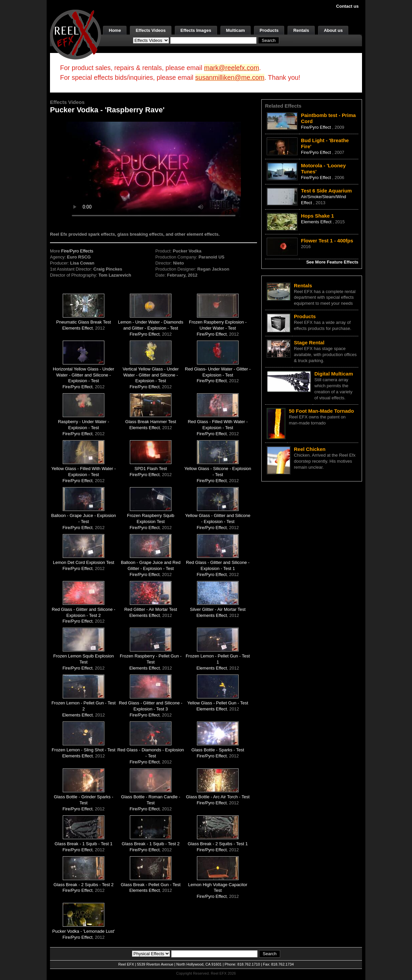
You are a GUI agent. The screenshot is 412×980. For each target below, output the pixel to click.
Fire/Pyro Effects (77, 251)
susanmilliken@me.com (230, 77)
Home (115, 30)
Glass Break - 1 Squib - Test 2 (151, 844)
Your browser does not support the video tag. (154, 170)
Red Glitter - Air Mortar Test (150, 609)
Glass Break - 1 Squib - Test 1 (84, 844)
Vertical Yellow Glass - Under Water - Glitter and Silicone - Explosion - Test (151, 375)
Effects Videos (150, 30)
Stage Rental (309, 342)
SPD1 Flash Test (151, 469)
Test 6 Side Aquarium (326, 191)
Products (269, 30)
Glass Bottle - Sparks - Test (218, 750)
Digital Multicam (334, 374)
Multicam (236, 30)
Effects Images (196, 30)
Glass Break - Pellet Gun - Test (151, 885)
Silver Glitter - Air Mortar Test (218, 609)
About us (333, 30)
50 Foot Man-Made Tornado (321, 411)
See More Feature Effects (332, 262)
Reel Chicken (310, 449)
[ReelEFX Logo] (75, 34)
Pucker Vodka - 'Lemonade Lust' (84, 931)
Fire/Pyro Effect (144, 334)
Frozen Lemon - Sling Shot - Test (84, 750)
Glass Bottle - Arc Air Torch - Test (218, 797)
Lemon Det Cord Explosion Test (84, 562)
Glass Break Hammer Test (150, 422)
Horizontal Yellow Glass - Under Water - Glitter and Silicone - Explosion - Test (84, 375)
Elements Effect (78, 328)
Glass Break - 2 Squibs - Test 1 (218, 844)
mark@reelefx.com (231, 68)
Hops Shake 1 (317, 216)
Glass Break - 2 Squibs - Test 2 (84, 885)
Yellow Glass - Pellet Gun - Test (218, 703)
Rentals (301, 30)
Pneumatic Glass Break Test (83, 322)
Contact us (347, 6)
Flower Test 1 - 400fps (327, 241)
